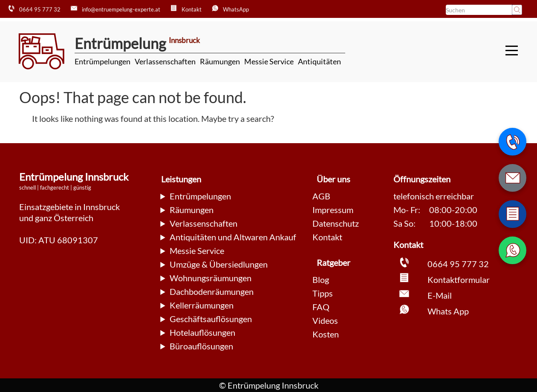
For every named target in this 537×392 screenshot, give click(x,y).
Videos (325, 320)
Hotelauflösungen (202, 332)
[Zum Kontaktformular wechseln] (512, 214)
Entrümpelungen (102, 61)
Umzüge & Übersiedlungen (219, 264)
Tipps (323, 293)
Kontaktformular (459, 280)
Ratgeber (333, 262)
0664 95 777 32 (458, 264)
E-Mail (440, 295)
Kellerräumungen (202, 305)
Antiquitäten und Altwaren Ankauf (233, 237)
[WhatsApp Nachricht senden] (512, 250)
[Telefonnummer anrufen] (512, 142)
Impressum (333, 210)
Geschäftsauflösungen (211, 319)
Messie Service (269, 61)
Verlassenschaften (165, 61)
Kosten (326, 334)
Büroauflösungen (201, 346)
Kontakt (327, 237)
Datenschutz (336, 223)
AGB (321, 196)
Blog (321, 280)
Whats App (448, 311)
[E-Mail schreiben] (512, 178)
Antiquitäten (319, 61)
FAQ (321, 307)
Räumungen (220, 61)
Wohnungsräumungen (211, 278)
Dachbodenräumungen (212, 291)
